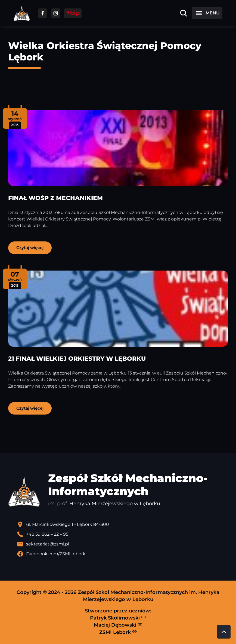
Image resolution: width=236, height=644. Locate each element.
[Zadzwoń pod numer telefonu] (122, 534)
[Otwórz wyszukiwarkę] (184, 13)
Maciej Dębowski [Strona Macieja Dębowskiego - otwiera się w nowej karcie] (118, 625)
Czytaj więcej (30, 248)
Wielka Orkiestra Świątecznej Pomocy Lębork (105, 51)
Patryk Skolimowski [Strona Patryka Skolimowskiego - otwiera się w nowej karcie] (118, 618)
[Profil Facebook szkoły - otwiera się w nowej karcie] (122, 554)
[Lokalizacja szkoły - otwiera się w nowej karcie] (122, 525)
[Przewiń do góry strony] (224, 632)
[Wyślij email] (122, 544)
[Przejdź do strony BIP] (73, 13)
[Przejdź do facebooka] (43, 13)
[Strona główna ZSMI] (22, 13)
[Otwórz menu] (207, 13)
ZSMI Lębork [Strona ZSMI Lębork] (118, 632)
